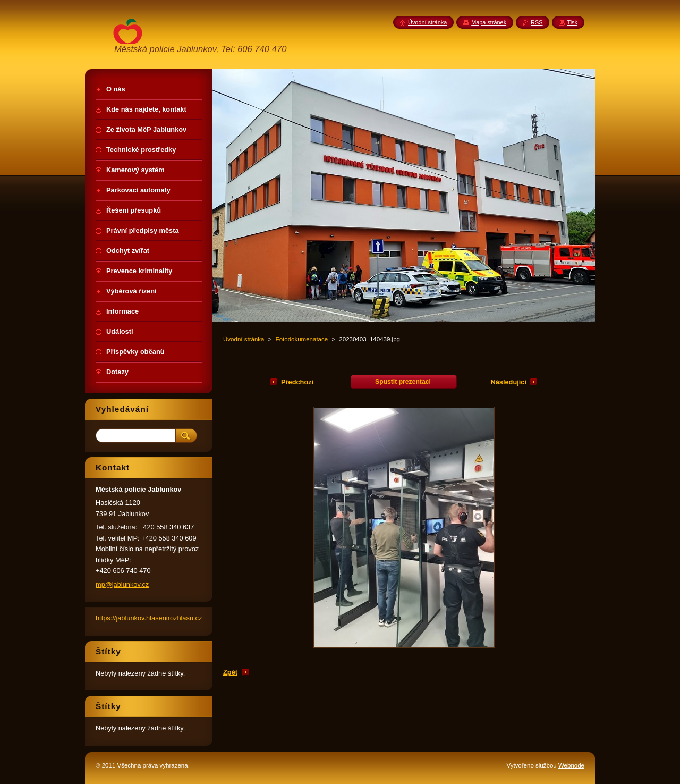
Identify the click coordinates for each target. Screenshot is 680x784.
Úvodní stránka (244, 339)
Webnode (571, 765)
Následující (508, 382)
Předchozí (297, 382)
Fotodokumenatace (302, 339)
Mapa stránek (489, 22)
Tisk (572, 22)
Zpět (230, 672)
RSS (537, 22)
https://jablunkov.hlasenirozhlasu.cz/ (150, 618)
